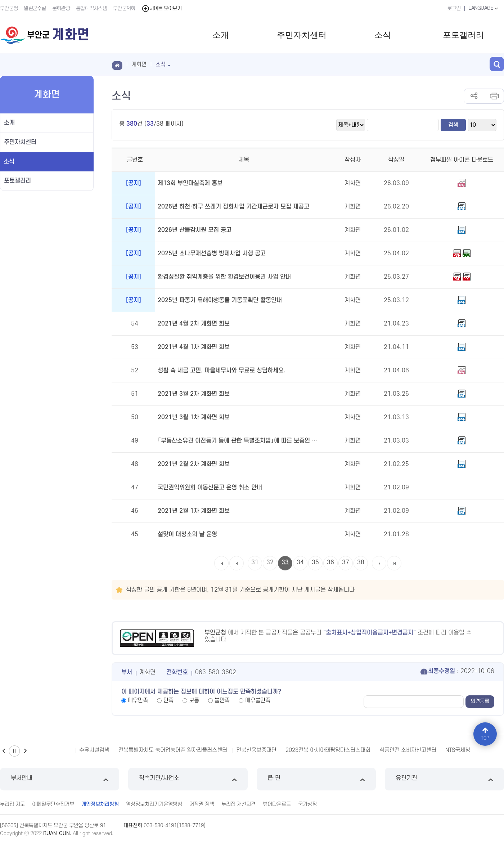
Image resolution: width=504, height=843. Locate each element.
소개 (221, 35)
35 (315, 562)
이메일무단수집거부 (53, 804)
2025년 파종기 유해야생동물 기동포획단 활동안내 (220, 300)
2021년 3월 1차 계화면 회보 (194, 417)
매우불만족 (258, 700)
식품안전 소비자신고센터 (408, 750)
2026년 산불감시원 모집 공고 (195, 230)
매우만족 (138, 700)
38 (361, 562)
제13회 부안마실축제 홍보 (190, 183)
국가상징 (307, 804)
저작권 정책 (202, 804)
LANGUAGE (484, 8)
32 (270, 562)
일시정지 (14, 751)
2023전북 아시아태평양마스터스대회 (328, 750)
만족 (168, 700)
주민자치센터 (302, 35)
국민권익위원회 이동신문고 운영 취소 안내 (210, 488)
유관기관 (444, 779)
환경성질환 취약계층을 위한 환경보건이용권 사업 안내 (224, 277)
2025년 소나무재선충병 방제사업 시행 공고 (212, 254)
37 (346, 562)
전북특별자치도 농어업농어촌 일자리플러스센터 (173, 750)
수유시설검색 (94, 750)
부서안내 (60, 779)
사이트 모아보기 (161, 8)
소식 (383, 35)
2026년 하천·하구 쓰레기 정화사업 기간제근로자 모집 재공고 (233, 207)
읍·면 (316, 779)
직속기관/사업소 (188, 779)
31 (255, 562)
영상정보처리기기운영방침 (154, 804)
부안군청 (9, 8)
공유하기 (474, 96)
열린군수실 (35, 8)
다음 (25, 751)
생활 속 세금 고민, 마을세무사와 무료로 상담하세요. (222, 371)
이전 (4, 751)
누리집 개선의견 (238, 804)
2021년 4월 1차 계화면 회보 (194, 347)
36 (330, 562)
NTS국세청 (458, 750)
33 (285, 562)
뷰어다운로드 (277, 804)
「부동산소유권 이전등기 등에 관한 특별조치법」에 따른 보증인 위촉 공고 (240, 441)
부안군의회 (124, 8)
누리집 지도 (12, 804)
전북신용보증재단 (256, 750)
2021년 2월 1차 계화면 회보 (194, 511)
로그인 (454, 8)
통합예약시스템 (91, 8)
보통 (194, 700)
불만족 (222, 700)
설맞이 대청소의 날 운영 (187, 534)
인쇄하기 (494, 96)
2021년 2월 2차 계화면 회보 (194, 464)
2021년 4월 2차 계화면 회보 (194, 324)
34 (300, 562)
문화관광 (61, 8)
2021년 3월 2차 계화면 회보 (194, 394)
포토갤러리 (463, 35)
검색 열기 (497, 64)
